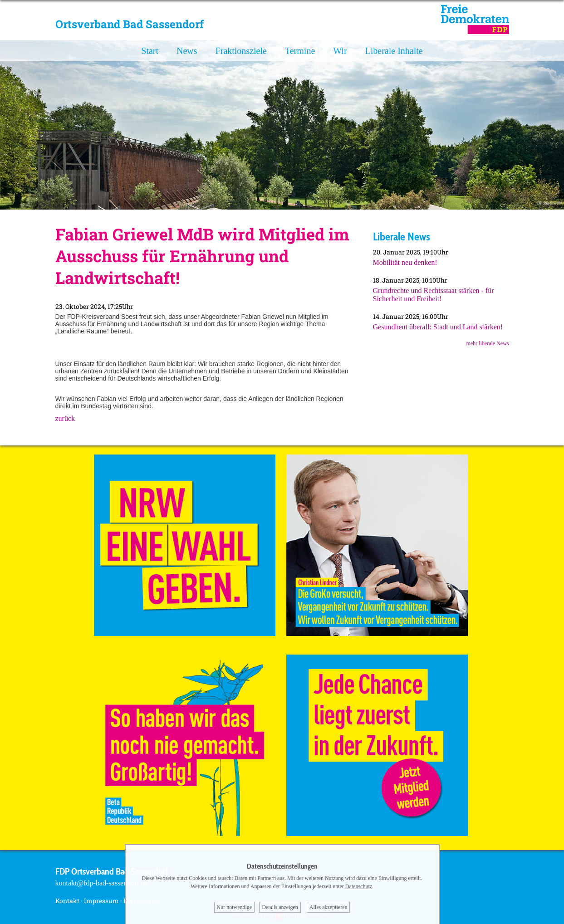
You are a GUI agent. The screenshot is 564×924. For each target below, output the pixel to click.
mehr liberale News (488, 343)
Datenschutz (359, 886)
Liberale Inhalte (394, 51)
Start (150, 51)
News (187, 51)
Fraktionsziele (241, 51)
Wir (340, 51)
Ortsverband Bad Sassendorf (130, 24)
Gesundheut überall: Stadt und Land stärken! (438, 327)
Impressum (101, 901)
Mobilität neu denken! (405, 262)
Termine (300, 51)
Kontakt (67, 901)
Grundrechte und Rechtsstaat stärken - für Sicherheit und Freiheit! (434, 295)
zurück (65, 418)
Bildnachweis (549, 203)
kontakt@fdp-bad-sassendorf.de (102, 883)
